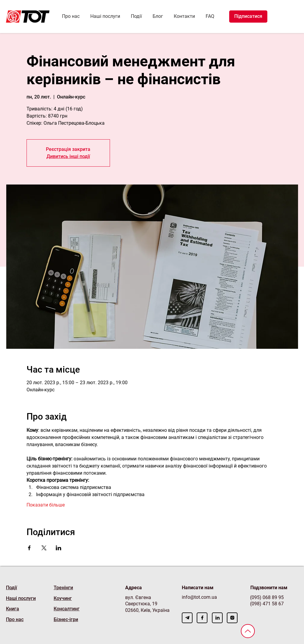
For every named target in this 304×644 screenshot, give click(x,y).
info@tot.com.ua (199, 597)
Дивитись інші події (68, 156)
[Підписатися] (248, 17)
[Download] (187, 618)
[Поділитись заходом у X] (44, 548)
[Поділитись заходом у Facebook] (29, 548)
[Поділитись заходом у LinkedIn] (59, 548)
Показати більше (46, 505)
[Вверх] (248, 631)
